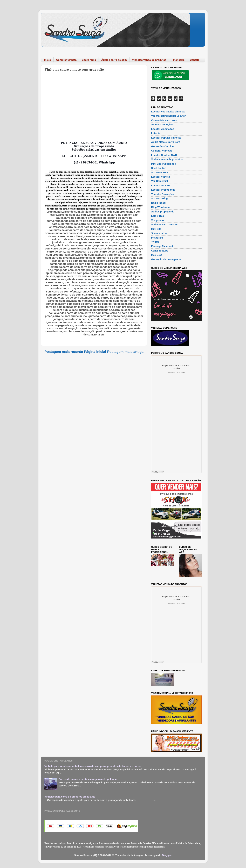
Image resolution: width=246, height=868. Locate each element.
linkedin (156, 133)
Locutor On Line (161, 185)
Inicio (48, 60)
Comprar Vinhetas (162, 151)
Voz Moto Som (160, 173)
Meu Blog (157, 255)
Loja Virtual (158, 216)
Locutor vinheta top (163, 129)
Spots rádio (89, 60)
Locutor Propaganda (163, 190)
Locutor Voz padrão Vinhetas (168, 112)
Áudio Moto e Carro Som (166, 142)
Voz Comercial (160, 181)
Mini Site (156, 229)
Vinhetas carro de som (164, 225)
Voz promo (157, 220)
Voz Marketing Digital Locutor (168, 116)
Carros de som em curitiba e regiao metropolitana (88, 779)
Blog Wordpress (161, 207)
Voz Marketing (159, 198)
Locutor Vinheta (160, 177)
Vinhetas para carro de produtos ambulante (70, 797)
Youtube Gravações (163, 194)
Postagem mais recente (64, 352)
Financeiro (178, 60)
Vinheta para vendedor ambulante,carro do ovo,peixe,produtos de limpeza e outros (93, 766)
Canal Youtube (160, 251)
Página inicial (95, 352)
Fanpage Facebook (162, 246)
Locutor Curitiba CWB (164, 155)
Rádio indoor (159, 203)
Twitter (155, 242)
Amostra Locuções (162, 125)
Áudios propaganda (163, 212)
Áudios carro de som (114, 60)
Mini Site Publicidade (163, 164)
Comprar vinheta (66, 60)
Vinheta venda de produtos (167, 159)
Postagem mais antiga (125, 352)
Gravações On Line (162, 146)
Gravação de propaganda (166, 259)
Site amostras (159, 233)
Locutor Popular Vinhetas (166, 138)
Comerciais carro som (164, 120)
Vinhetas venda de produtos (149, 60)
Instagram (157, 238)
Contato (195, 60)
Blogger (167, 855)
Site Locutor (158, 168)
